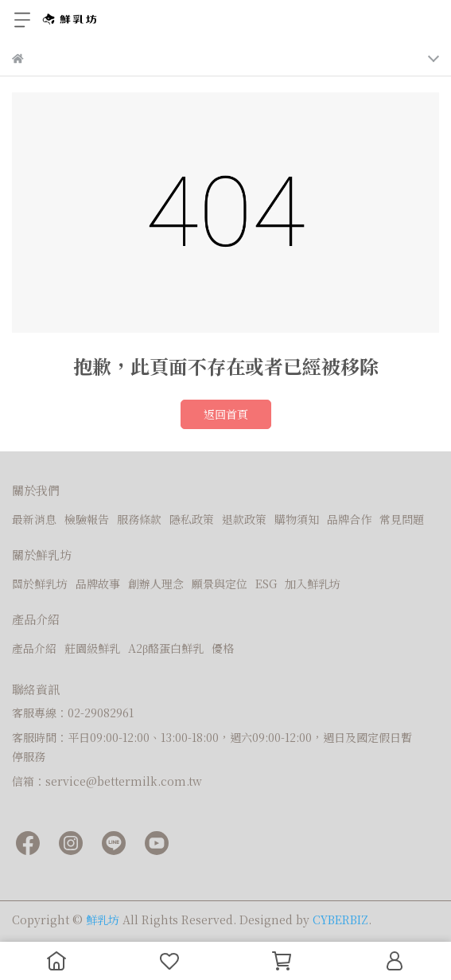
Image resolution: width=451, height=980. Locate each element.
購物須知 (297, 519)
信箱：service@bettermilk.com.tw (107, 781)
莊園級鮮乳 (92, 648)
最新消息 (34, 519)
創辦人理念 (156, 584)
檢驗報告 (87, 519)
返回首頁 (226, 414)
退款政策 (244, 519)
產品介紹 (34, 648)
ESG (266, 584)
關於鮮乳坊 (40, 584)
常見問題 (402, 519)
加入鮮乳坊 (313, 584)
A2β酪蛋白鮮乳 (166, 648)
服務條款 (139, 519)
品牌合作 (349, 519)
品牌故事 (98, 584)
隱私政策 (192, 519)
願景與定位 (220, 584)
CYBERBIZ (340, 919)
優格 (223, 648)
